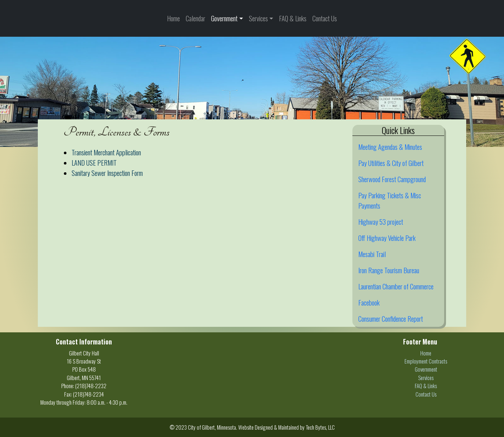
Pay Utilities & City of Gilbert (391, 163)
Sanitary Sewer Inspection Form (107, 173)
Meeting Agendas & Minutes (390, 147)
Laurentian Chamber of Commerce (396, 286)
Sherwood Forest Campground (392, 179)
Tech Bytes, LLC (320, 427)
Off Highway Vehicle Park (387, 238)
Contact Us (325, 18)
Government (224, 18)
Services (258, 18)
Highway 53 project (381, 222)
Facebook (369, 302)
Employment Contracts (426, 361)
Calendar (195, 18)
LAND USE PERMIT (94, 162)
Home (173, 18)
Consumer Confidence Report (391, 319)
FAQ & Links (293, 18)
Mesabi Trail (372, 254)
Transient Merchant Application (106, 152)
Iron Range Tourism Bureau (389, 270)
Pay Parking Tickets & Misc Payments (390, 200)
